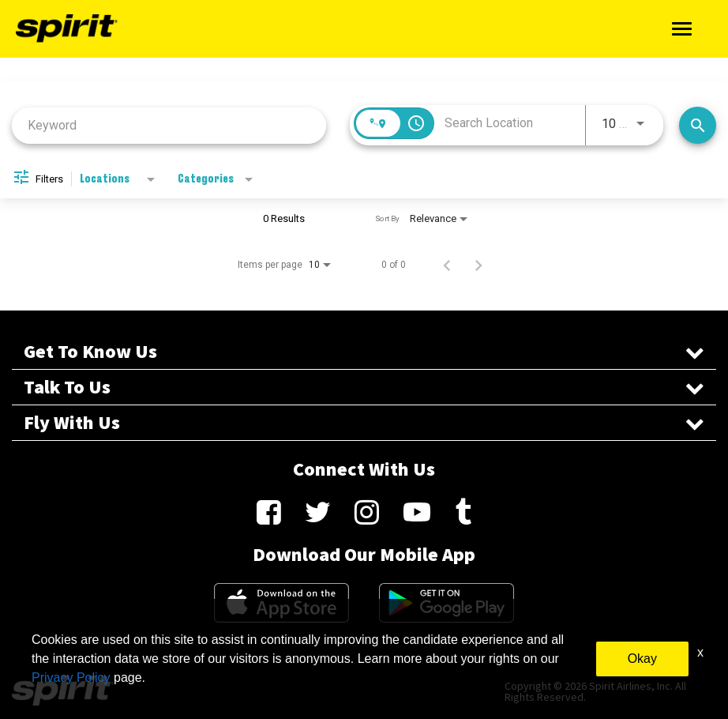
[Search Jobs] (698, 125)
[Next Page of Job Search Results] (478, 265)
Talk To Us (364, 387)
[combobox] (169, 125)
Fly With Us (364, 423)
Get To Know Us (364, 352)
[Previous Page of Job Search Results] (447, 265)
